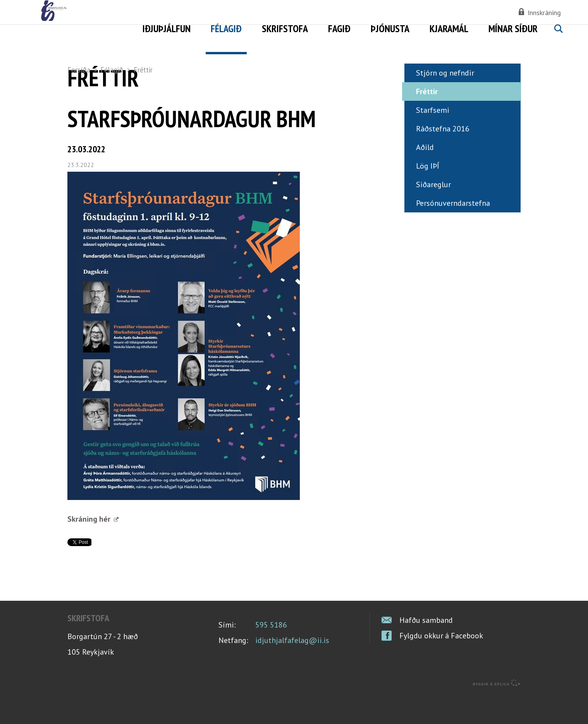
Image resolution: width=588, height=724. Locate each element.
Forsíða (79, 70)
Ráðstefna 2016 (443, 158)
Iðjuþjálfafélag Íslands (119, 27)
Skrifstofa (285, 28)
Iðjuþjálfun (167, 28)
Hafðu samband (426, 650)
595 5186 (271, 654)
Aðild (425, 177)
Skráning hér (90, 548)
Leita (558, 38)
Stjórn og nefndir (445, 102)
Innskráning (544, 13)
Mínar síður (513, 28)
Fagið (339, 28)
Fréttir (143, 70)
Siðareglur (433, 214)
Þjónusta (390, 28)
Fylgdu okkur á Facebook (441, 665)
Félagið (112, 70)
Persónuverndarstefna (453, 233)
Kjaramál (449, 28)
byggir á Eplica (497, 712)
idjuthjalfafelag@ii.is (292, 670)
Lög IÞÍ (428, 195)
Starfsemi (433, 140)
